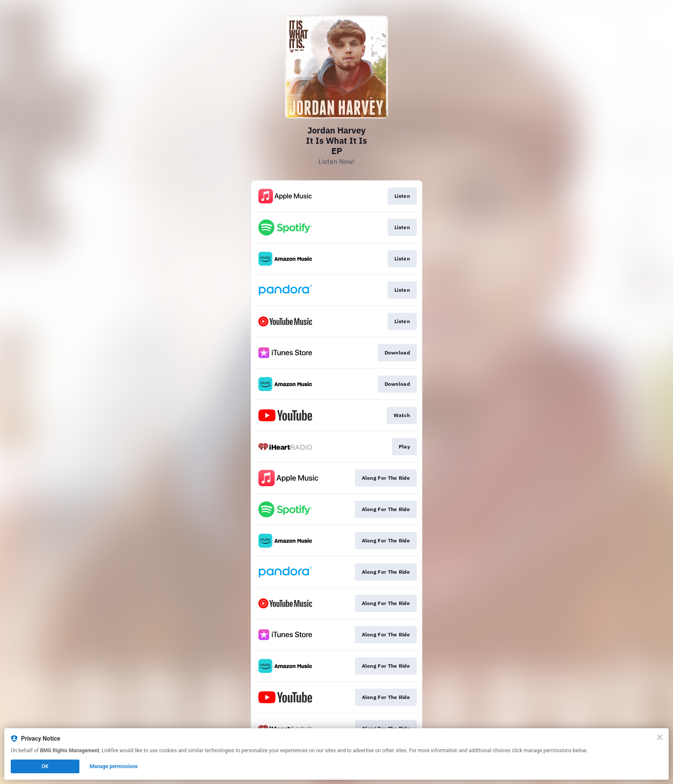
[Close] (660, 737)
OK (45, 766)
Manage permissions (114, 766)
